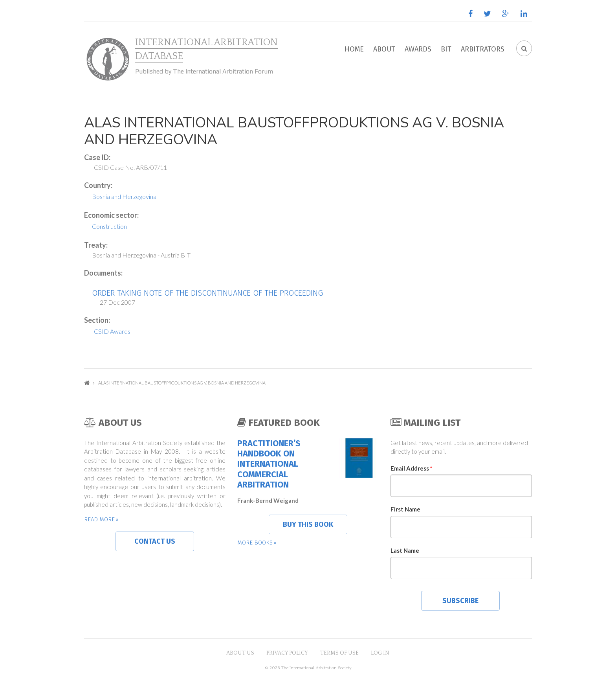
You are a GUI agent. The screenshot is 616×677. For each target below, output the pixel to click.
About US (240, 653)
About (384, 49)
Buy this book (308, 524)
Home (354, 49)
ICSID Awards (111, 331)
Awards (418, 49)
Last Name (405, 550)
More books (255, 543)
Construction (109, 226)
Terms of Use (339, 653)
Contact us (155, 541)
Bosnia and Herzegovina (124, 196)
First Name (405, 509)
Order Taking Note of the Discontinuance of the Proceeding (207, 293)
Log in (380, 653)
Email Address (412, 468)
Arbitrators (483, 49)
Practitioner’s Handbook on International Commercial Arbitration (269, 464)
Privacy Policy (287, 653)
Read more (99, 519)
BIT (446, 49)
